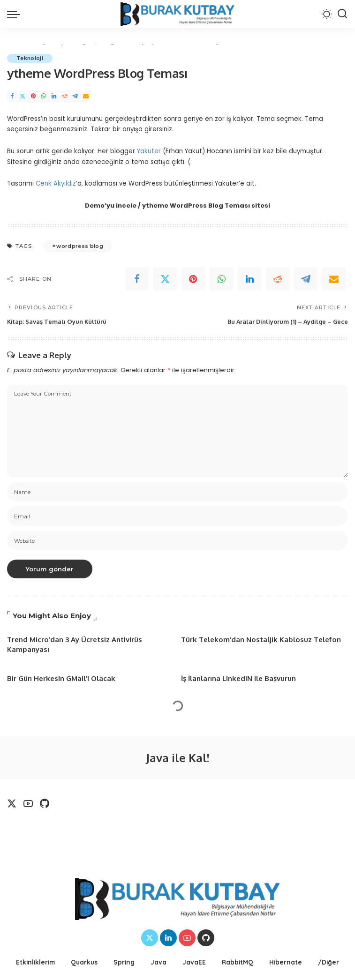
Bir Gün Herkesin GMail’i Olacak (61, 678)
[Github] (45, 804)
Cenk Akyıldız (56, 183)
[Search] (342, 14)
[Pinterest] (33, 96)
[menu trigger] (16, 14)
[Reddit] (65, 96)
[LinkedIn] (54, 96)
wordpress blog (80, 246)
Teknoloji (30, 58)
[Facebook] (12, 96)
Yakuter (149, 151)
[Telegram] (75, 96)
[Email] (86, 96)
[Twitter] (23, 96)
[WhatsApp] (44, 96)
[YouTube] (28, 804)
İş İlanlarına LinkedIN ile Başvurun (238, 678)
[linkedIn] (249, 279)
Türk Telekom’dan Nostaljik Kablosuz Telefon (261, 640)
